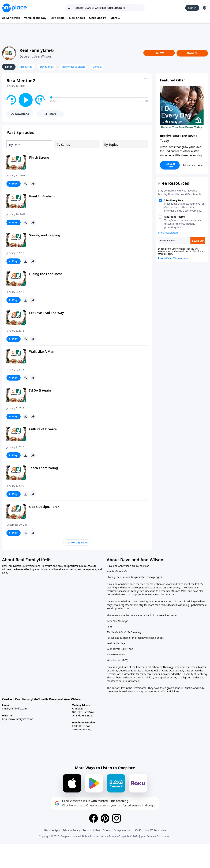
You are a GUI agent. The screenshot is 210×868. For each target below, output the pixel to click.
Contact (97, 67)
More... (115, 18)
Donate (192, 53)
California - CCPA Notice (150, 830)
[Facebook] (93, 818)
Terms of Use (91, 830)
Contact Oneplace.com (118, 830)
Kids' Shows (77, 18)
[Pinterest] (105, 818)
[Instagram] (117, 818)
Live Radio (58, 18)
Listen (9, 67)
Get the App (52, 830)
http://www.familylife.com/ (17, 719)
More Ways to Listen (73, 67)
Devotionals (47, 67)
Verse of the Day (35, 18)
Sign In (192, 8)
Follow (159, 53)
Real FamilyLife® (37, 50)
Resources (26, 67)
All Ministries (11, 18)
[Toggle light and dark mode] (205, 8)
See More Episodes (77, 542)
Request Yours (170, 165)
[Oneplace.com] (14, 8)
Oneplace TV (98, 18)
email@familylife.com (14, 709)
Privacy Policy (71, 830)
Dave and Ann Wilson (35, 56)
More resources (193, 165)
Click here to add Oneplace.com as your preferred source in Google (109, 805)
